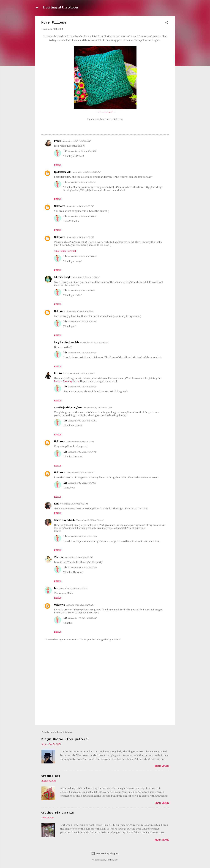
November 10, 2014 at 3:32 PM (81, 373)
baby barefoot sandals (66, 342)
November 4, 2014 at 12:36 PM (86, 172)
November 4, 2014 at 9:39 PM (80, 237)
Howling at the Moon (60, 8)
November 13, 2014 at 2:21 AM (90, 520)
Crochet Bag (51, 776)
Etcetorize (60, 373)
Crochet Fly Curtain (58, 813)
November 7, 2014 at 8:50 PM (82, 290)
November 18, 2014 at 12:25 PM (82, 536)
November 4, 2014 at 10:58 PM (82, 216)
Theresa (59, 557)
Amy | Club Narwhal (65, 251)
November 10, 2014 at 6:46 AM (94, 342)
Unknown (60, 206)
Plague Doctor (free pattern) (65, 739)
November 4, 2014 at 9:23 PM (80, 206)
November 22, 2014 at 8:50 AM (82, 618)
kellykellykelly (112, 860)
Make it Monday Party (66, 381)
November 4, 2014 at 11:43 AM (82, 151)
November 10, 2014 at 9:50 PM (82, 322)
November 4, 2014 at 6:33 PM (82, 182)
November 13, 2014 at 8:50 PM (79, 557)
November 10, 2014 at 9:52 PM (82, 421)
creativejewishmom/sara (68, 407)
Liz (65, 151)
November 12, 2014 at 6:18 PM (82, 452)
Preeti (58, 141)
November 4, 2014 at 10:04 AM (76, 141)
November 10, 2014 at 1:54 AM (80, 311)
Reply (57, 165)
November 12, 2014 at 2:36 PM (80, 473)
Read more (162, 766)
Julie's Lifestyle (63, 277)
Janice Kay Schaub (64, 520)
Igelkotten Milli (63, 172)
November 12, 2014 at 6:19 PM (82, 483)
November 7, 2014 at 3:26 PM (86, 277)
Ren (56, 504)
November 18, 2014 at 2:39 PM (80, 605)
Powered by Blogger (105, 853)
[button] (167, 23)
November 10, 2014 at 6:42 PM (98, 408)
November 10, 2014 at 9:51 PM (82, 353)
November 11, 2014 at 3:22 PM (80, 442)
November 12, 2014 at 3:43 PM (74, 504)
